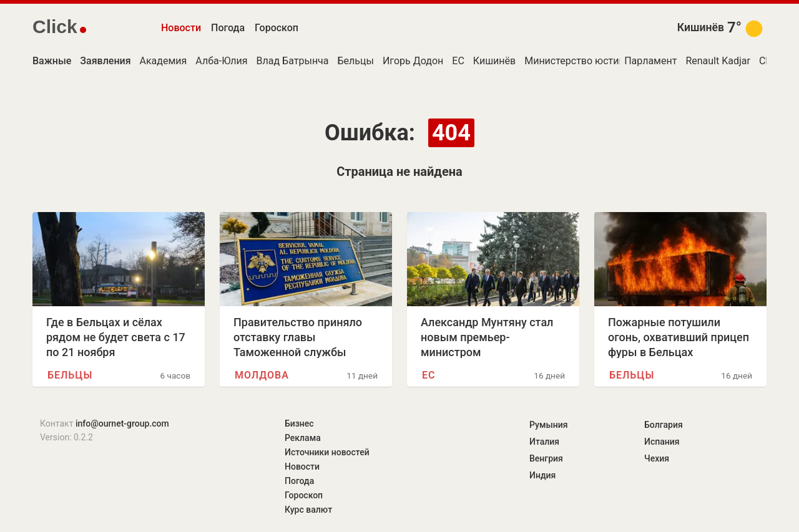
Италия (544, 442)
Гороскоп (277, 28)
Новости (181, 28)
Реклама (303, 438)
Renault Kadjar (718, 61)
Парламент (650, 61)
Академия (164, 61)
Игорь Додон (413, 61)
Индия (542, 475)
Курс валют (308, 510)
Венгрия (546, 458)
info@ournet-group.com (122, 423)
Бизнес (299, 423)
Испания (662, 442)
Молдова (262, 375)
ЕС (458, 61)
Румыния (548, 425)
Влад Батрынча (293, 61)
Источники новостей (327, 452)
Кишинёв (701, 27)
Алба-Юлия (221, 61)
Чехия (657, 458)
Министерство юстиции (580, 61)
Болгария (664, 425)
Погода (228, 28)
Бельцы (356, 61)
